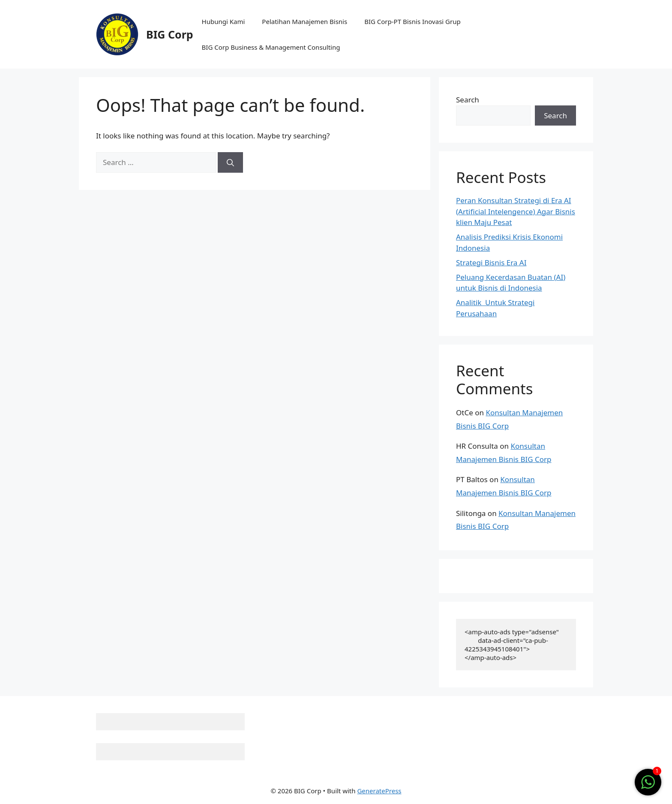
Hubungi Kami (223, 21)
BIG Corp (170, 34)
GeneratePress (379, 791)
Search (468, 100)
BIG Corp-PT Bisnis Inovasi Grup (412, 21)
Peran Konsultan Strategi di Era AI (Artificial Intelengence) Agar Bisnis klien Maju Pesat (516, 211)
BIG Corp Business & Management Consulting (271, 47)
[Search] (230, 162)
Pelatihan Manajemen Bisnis (304, 21)
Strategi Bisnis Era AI (491, 262)
